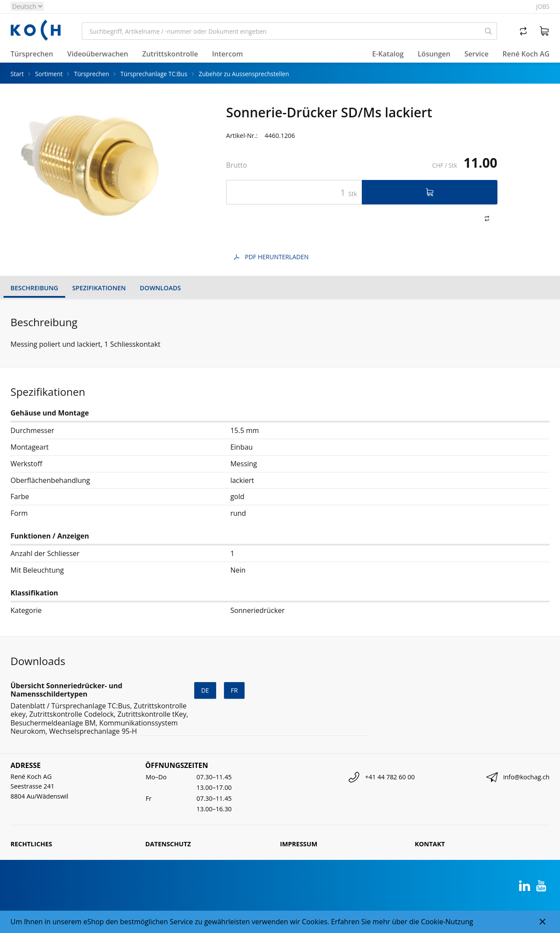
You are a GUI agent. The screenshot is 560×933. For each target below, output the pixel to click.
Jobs (543, 6)
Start (17, 74)
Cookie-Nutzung (447, 922)
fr (234, 690)
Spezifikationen (99, 288)
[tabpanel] (91, 165)
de (205, 690)
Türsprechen (91, 74)
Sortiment (49, 74)
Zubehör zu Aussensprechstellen (244, 74)
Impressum (299, 844)
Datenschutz (168, 844)
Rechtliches (31, 844)
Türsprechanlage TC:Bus (154, 74)
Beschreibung (34, 288)
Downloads (161, 288)
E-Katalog (388, 54)
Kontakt (430, 844)
